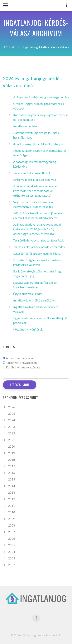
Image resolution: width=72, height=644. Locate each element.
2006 (12, 539)
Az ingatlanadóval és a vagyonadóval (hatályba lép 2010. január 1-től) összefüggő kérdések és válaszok (37, 229)
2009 (12, 519)
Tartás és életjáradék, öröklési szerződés (39, 247)
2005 (12, 545)
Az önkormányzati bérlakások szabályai (38, 144)
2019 (12, 453)
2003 (12, 558)
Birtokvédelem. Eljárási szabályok (35, 180)
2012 (12, 499)
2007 (12, 532)
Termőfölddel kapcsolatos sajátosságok (38, 240)
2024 (12, 420)
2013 (12, 492)
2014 (12, 486)
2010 (12, 512)
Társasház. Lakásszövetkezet (32, 173)
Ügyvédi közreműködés (28, 294)
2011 (12, 506)
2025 (12, 414)
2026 (12, 407)
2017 (12, 466)
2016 (12, 473)
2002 (12, 565)
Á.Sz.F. (57, 635)
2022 (12, 433)
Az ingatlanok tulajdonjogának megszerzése (41, 97)
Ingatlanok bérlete (25, 126)
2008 (12, 525)
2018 (12, 460)
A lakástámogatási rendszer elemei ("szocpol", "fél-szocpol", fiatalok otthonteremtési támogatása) (35, 191)
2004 (12, 552)
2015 (12, 479)
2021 (12, 440)
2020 (12, 446)
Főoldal (9, 47)
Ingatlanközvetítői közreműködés (35, 300)
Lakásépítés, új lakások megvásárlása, (37, 253)
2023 (12, 427)
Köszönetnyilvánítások (28, 329)
